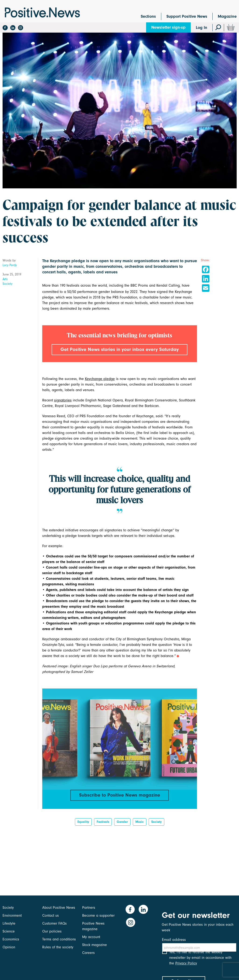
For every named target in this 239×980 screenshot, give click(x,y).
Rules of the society (58, 947)
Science (9, 931)
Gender (122, 829)
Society (7, 284)
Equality (83, 829)
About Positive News (59, 908)
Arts (5, 279)
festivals (103, 829)
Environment (12, 916)
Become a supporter (98, 916)
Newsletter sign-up (168, 27)
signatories (63, 406)
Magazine (227, 16)
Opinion (9, 947)
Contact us (51, 916)
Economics (11, 939)
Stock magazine (95, 945)
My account (91, 937)
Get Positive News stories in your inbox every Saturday (119, 353)
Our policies (52, 931)
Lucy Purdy (10, 265)
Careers (88, 953)
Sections (148, 16)
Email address (174, 940)
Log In (202, 28)
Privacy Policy (186, 967)
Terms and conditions (59, 939)
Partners (89, 908)
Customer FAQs (54, 923)
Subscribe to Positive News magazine (119, 801)
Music (140, 829)
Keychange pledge (100, 385)
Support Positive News (187, 16)
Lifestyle (9, 923)
